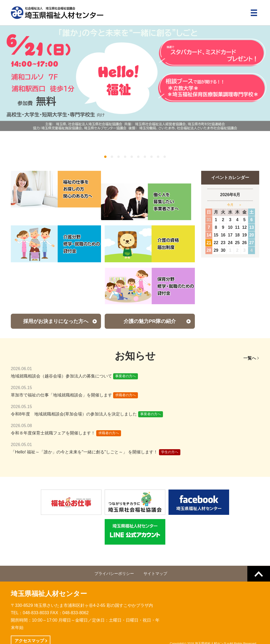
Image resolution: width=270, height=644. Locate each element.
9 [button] (158, 157)
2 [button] (112, 157)
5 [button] (132, 157)
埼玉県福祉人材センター (49, 581)
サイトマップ (155, 561)
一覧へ (250, 346)
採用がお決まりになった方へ (56, 309)
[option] (135, 78)
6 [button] (138, 157)
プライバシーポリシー (114, 561)
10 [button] (165, 157)
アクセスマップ (29, 628)
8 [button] (151, 157)
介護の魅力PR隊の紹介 (150, 309)
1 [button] (105, 157)
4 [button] (125, 157)
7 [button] (145, 157)
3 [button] (119, 157)
